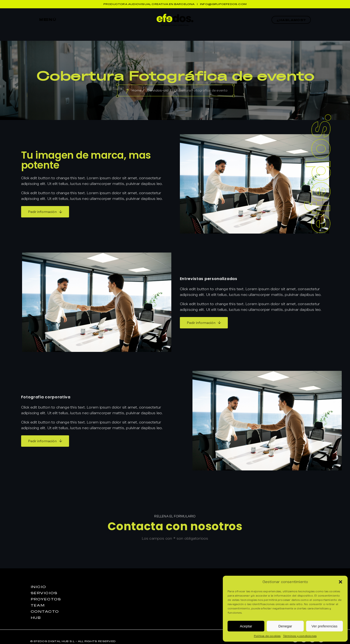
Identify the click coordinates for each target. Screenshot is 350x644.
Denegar (285, 626)
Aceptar (246, 626)
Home (137, 90)
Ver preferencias (324, 626)
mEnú (48, 20)
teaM (38, 605)
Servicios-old (158, 90)
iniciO (38, 587)
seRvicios (44, 593)
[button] (341, 582)
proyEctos (46, 599)
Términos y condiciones (300, 636)
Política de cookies (267, 636)
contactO (45, 612)
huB (36, 618)
